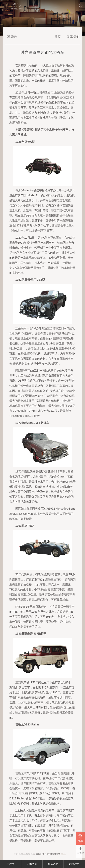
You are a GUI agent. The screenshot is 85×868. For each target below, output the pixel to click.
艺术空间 (32, 864)
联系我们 (73, 37)
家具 (63, 854)
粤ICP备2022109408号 (48, 854)
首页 (58, 37)
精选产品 (53, 864)
